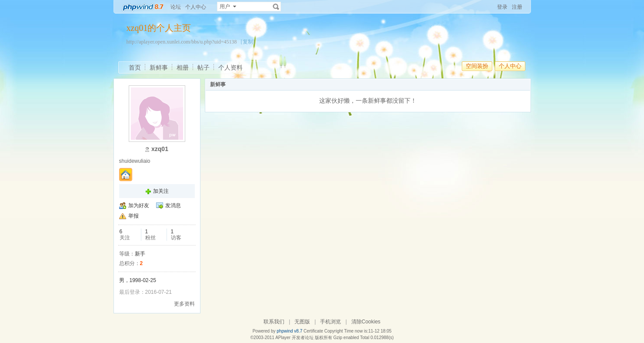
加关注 (161, 191)
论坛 (176, 7)
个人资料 (230, 67)
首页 (135, 67)
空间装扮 (477, 66)
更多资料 (184, 304)
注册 (517, 7)
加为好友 (139, 205)
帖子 (204, 67)
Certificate (313, 331)
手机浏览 (330, 322)
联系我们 (274, 322)
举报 (133, 216)
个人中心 (196, 7)
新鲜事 (159, 67)
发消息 (173, 205)
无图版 (302, 322)
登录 (502, 7)
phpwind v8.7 (289, 331)
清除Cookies (366, 322)
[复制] (248, 42)
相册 (183, 67)
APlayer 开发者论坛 (294, 338)
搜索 (276, 7)
